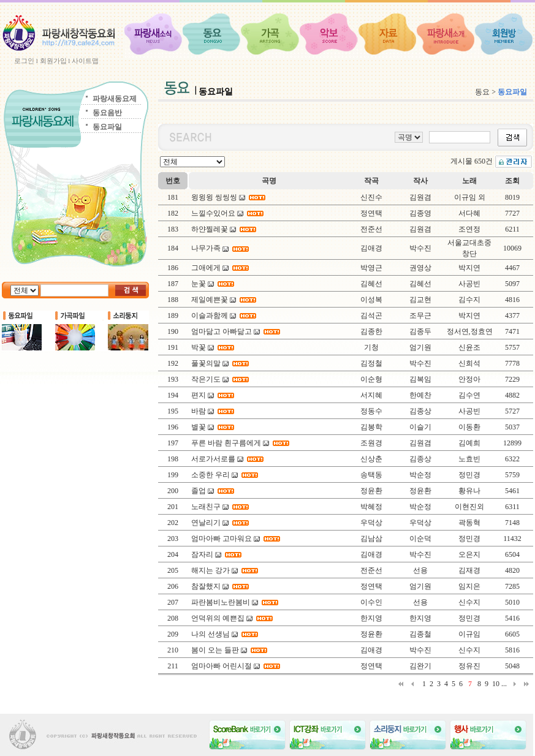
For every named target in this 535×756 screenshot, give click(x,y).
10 (496, 684)
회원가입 (53, 61)
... (504, 684)
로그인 (24, 61)
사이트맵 (85, 61)
